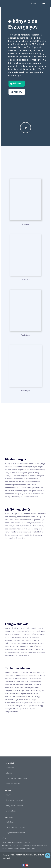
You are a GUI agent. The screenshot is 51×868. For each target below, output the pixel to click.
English (34, 3)
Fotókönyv (25, 335)
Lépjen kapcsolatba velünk (15, 833)
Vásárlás (9, 773)
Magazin (26, 224)
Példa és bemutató (13, 784)
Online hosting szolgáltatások (17, 779)
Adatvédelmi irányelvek (14, 800)
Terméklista (10, 768)
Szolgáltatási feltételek (14, 806)
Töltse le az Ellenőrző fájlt (15, 827)
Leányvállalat (11, 811)
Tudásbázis (10, 822)
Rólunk (8, 795)
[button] (44, 3)
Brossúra (25, 279)
